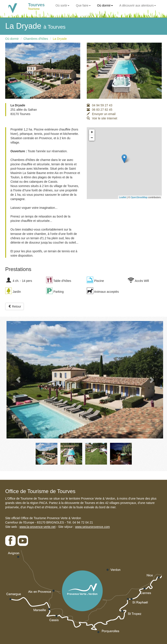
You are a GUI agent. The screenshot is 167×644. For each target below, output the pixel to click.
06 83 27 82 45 (99, 110)
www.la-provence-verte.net (37, 527)
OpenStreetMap (139, 197)
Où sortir (62, 5)
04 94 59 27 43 (99, 105)
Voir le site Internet (102, 118)
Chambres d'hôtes (36, 39)
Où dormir (105, 5)
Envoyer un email (101, 114)
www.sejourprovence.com (92, 527)
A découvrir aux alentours (138, 5)
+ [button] (92, 132)
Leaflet (123, 197)
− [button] (92, 138)
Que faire (83, 5)
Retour (15, 306)
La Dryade (60, 39)
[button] (18, 380)
